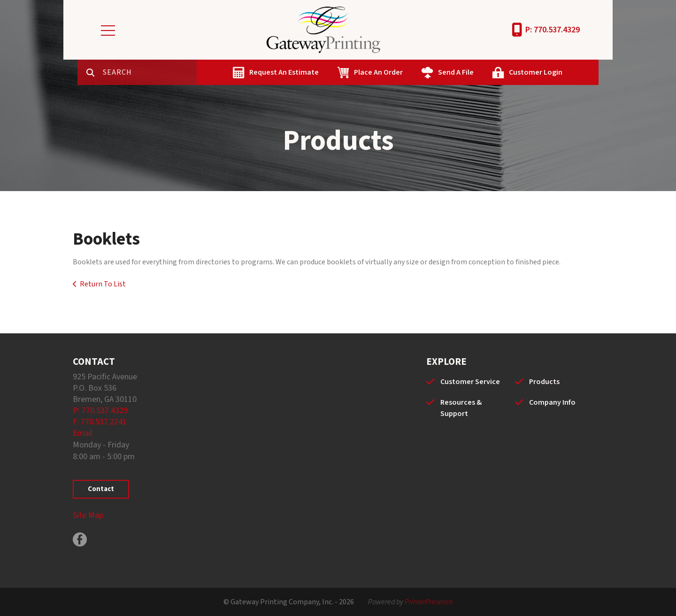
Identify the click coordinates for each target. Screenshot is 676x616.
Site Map (88, 515)
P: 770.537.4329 (553, 30)
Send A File (456, 72)
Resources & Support (461, 408)
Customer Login (536, 72)
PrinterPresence (429, 602)
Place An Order (378, 72)
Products (544, 382)
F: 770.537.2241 (100, 422)
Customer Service (470, 382)
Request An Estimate (284, 72)
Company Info (552, 402)
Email (83, 433)
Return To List (103, 284)
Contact (101, 489)
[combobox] (150, 72)
